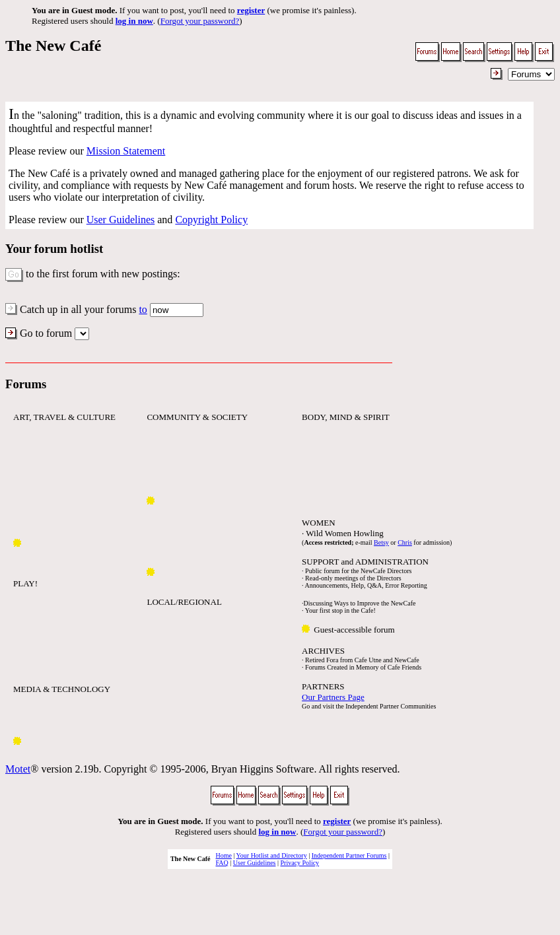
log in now (134, 21)
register (251, 10)
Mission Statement (126, 151)
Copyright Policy (211, 220)
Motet (18, 769)
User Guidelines (121, 220)
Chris (405, 542)
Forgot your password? (200, 21)
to (143, 309)
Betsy (381, 542)
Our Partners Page (333, 697)
